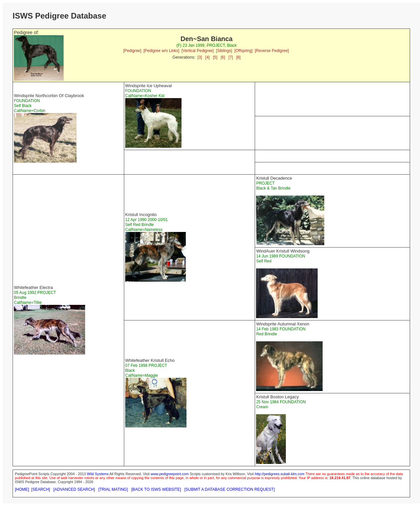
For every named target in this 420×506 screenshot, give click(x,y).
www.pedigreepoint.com (170, 474)
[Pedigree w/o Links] (161, 51)
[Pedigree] (132, 51)
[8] (238, 57)
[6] (223, 57)
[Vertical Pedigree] (198, 51)
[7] (231, 57)
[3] (200, 57)
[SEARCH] (41, 489)
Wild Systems (98, 474)
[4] (208, 57)
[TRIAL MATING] (113, 489)
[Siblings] (224, 51)
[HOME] (22, 489)
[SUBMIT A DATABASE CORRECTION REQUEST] (230, 489)
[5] (215, 57)
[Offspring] (243, 51)
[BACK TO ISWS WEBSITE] (156, 489)
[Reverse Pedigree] (272, 51)
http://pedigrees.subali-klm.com (280, 474)
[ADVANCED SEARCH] (74, 489)
